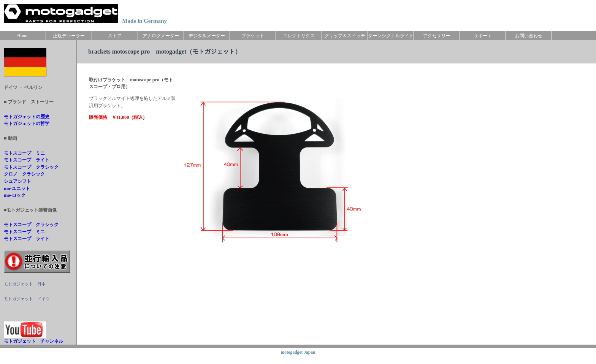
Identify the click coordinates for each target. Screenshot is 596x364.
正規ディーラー (69, 36)
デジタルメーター (207, 36)
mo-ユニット (17, 188)
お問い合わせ (529, 36)
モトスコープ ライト (27, 160)
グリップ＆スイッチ (345, 36)
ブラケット (253, 36)
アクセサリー (437, 36)
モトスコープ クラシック (31, 167)
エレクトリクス (299, 36)
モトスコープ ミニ (24, 153)
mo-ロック (15, 195)
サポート (483, 36)
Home (23, 36)
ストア (115, 36)
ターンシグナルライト (391, 36)
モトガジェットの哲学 (27, 123)
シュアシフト (17, 181)
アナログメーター (161, 36)
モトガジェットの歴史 (27, 117)
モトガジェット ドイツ (27, 299)
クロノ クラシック (24, 174)
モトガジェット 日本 (25, 284)
